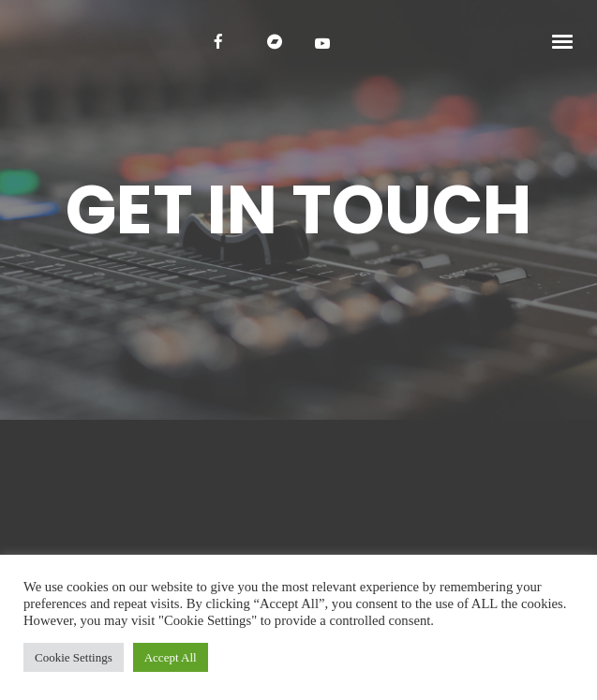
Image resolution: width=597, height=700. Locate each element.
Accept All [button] (171, 657)
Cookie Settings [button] (74, 657)
